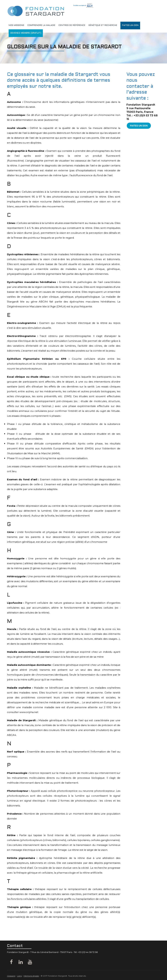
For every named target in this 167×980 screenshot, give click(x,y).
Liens (19, 976)
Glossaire (11, 976)
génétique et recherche (103, 25)
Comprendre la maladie (41, 25)
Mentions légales (31, 976)
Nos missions (16, 25)
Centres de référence (72, 25)
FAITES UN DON (139, 126)
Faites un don (130, 25)
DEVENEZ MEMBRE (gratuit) (26, 33)
